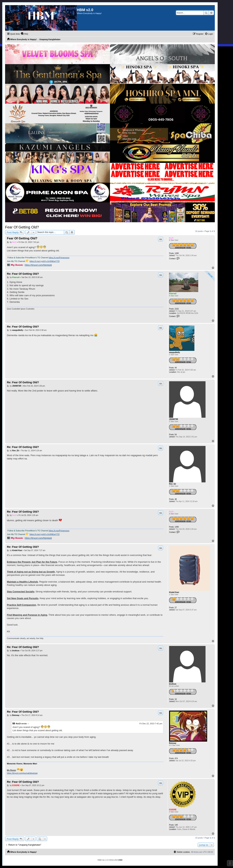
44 (176, 368)
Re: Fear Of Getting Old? (23, 274)
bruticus (173, 684)
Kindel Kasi (174, 592)
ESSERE (173, 810)
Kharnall (173, 294)
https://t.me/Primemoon (59, 258)
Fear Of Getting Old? (22, 227)
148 (176, 825)
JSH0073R (174, 419)
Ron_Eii (172, 484)
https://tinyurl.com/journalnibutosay (22, 773)
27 (176, 608)
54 (176, 435)
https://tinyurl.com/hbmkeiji (38, 265)
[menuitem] (24, 34)
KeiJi (171, 238)
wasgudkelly (174, 352)
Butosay (173, 743)
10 (176, 699)
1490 (177, 253)
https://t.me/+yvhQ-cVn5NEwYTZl (45, 261)
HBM (120, 860)
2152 (177, 309)
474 (176, 758)
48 (176, 499)
